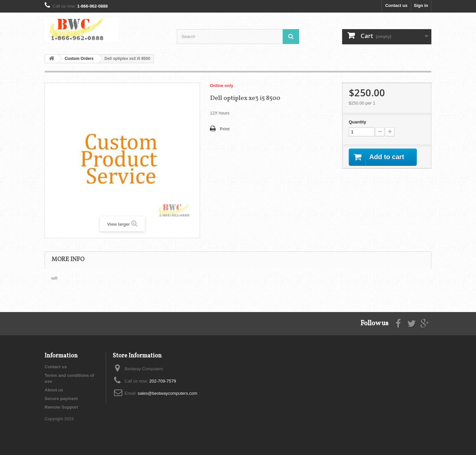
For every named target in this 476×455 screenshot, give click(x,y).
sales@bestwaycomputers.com (168, 393)
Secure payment (61, 399)
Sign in (421, 5)
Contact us (396, 5)
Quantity (357, 122)
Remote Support (61, 407)
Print (225, 129)
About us (54, 390)
